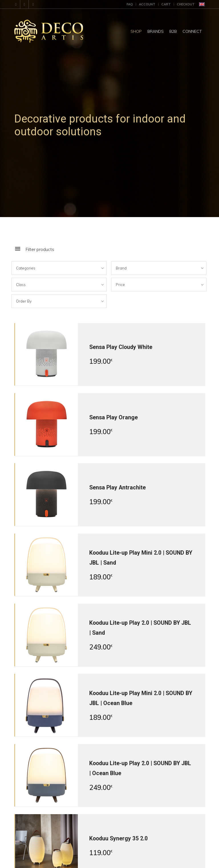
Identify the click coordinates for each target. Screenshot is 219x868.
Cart (166, 4)
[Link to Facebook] (24, 4)
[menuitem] (130, 4)
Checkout (186, 4)
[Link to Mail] (16, 4)
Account (147, 4)
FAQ (130, 4)
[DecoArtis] (63, 31)
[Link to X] (33, 4)
